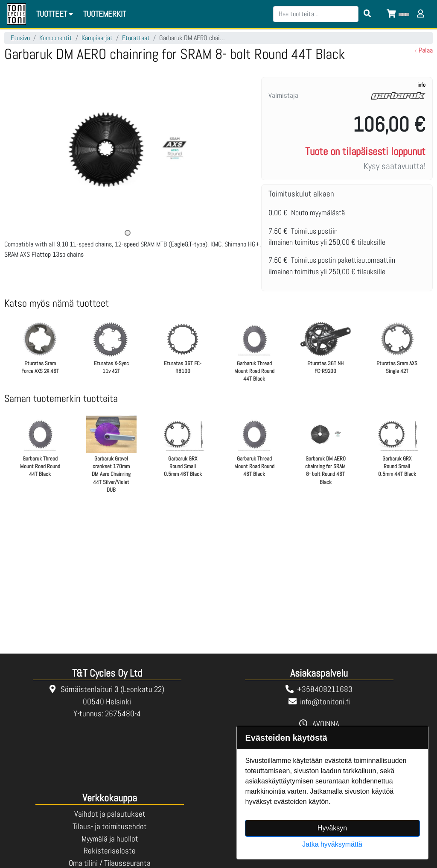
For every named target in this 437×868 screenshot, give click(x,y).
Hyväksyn (332, 828)
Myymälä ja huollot (110, 839)
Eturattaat (136, 38)
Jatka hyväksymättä (332, 844)
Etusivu (20, 38)
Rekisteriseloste (110, 851)
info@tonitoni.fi (325, 702)
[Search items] (367, 14)
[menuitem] (105, 14)
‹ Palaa (424, 50)
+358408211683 (325, 689)
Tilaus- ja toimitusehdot (110, 826)
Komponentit (56, 38)
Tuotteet (56, 14)
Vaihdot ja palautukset (110, 814)
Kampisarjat (97, 38)
